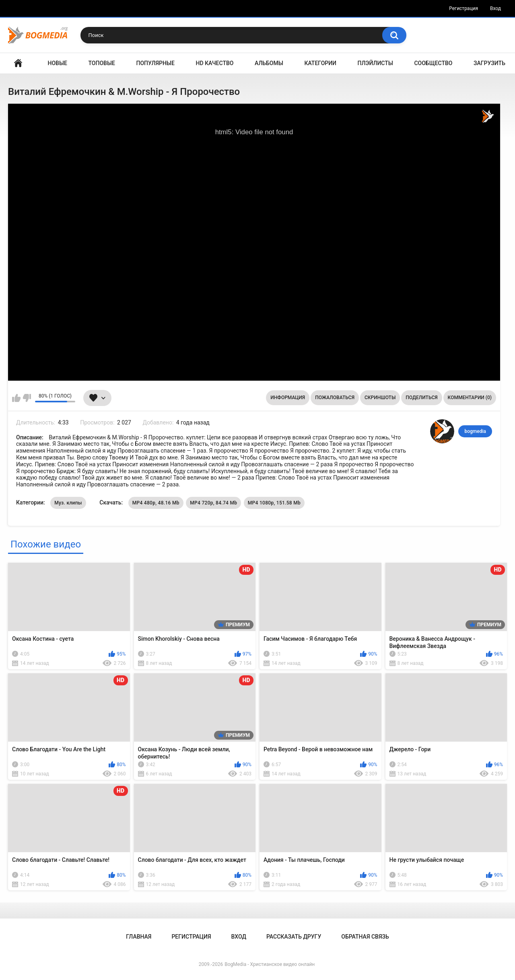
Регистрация (463, 8)
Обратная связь (365, 937)
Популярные (156, 63)
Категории (320, 63)
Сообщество (433, 63)
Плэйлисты (375, 63)
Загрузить (489, 63)
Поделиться (421, 398)
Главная (18, 63)
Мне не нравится (27, 398)
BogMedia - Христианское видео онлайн (270, 964)
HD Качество (214, 63)
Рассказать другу (294, 937)
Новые (58, 63)
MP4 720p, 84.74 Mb (213, 503)
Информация (288, 398)
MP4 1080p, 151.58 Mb (274, 503)
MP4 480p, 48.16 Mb (156, 503)
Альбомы (269, 63)
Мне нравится (16, 398)
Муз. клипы (68, 503)
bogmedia (475, 431)
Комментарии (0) (470, 398)
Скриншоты (380, 398)
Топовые (102, 63)
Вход (495, 8)
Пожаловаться (335, 398)
